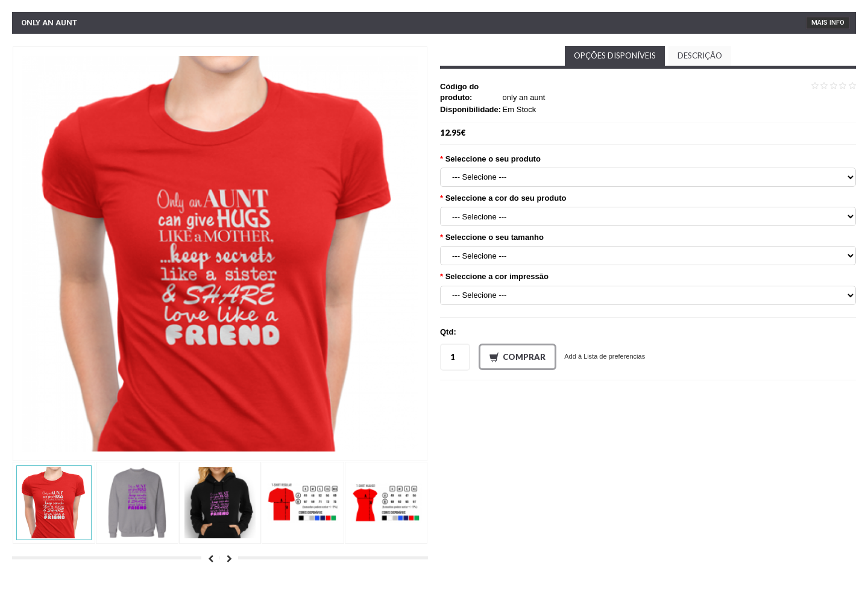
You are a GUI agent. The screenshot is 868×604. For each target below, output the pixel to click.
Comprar (517, 357)
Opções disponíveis (615, 55)
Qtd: (448, 332)
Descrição (700, 55)
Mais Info (828, 23)
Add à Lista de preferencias (605, 356)
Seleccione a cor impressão (497, 276)
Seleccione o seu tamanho (495, 237)
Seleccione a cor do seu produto (506, 198)
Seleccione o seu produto (493, 159)
